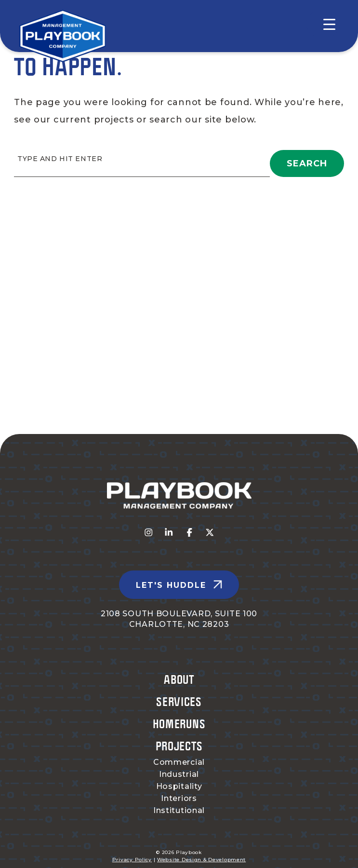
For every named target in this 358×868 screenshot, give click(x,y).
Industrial (179, 774)
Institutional (179, 810)
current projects (94, 120)
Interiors (179, 798)
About (179, 679)
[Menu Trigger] (323, 24)
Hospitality (179, 786)
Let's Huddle (171, 585)
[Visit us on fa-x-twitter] (210, 533)
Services (179, 701)
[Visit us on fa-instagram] (149, 533)
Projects (179, 746)
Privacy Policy (132, 860)
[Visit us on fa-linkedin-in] (169, 533)
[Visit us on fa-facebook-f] (190, 533)
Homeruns (179, 724)
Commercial (179, 762)
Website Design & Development (201, 860)
